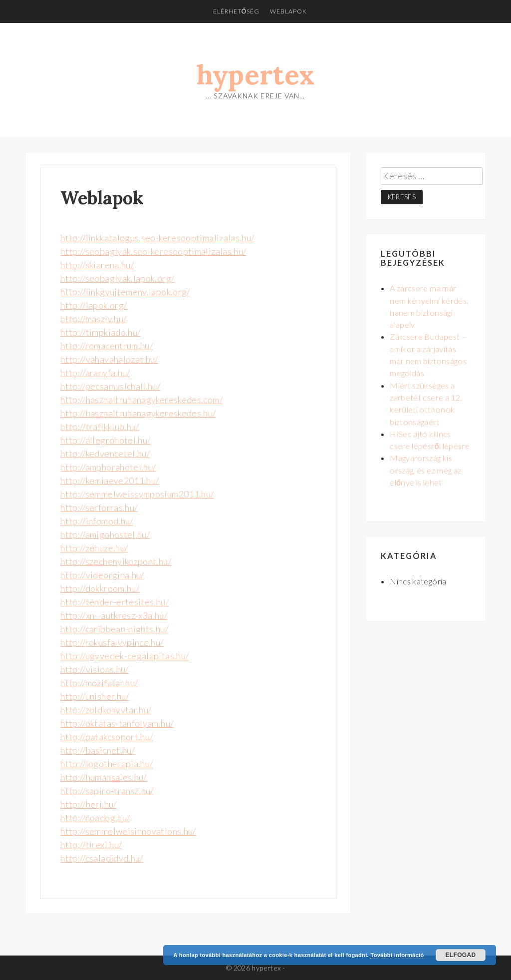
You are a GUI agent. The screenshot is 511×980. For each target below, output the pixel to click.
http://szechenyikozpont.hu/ (116, 561)
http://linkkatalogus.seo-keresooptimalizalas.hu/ (157, 238)
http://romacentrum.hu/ (107, 346)
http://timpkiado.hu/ (100, 332)
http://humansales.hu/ (104, 777)
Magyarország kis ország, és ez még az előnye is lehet (425, 470)
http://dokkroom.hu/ (100, 588)
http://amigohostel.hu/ (105, 534)
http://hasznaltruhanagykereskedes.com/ (141, 400)
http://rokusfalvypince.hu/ (112, 642)
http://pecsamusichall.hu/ (110, 386)
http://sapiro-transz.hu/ (107, 791)
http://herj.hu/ (88, 804)
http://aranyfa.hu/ (95, 373)
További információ (397, 955)
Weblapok (288, 11)
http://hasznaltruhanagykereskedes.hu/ (138, 413)
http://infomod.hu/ (97, 521)
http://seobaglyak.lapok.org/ (117, 278)
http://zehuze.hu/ (94, 548)
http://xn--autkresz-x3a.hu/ (114, 615)
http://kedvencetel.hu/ (105, 454)
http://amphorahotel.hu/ (108, 467)
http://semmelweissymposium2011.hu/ (137, 494)
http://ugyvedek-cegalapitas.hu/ (125, 656)
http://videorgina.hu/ (102, 575)
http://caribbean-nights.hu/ (114, 629)
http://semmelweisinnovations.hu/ (128, 831)
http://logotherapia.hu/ (107, 764)
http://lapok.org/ (94, 305)
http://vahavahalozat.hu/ (109, 359)
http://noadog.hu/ (95, 818)
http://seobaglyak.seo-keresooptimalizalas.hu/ (153, 251)
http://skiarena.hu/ (97, 265)
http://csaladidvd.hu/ (102, 858)
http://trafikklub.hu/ (100, 427)
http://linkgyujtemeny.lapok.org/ (125, 292)
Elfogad (460, 955)
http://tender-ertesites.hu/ (115, 602)
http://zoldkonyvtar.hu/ (106, 710)
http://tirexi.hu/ (91, 845)
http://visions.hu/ (94, 669)
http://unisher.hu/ (95, 696)
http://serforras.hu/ (99, 507)
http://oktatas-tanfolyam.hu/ (117, 723)
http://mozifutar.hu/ (99, 683)
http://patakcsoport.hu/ (107, 737)
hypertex (256, 75)
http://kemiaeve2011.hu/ (110, 481)
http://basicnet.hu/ (98, 750)
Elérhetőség (236, 11)
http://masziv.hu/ (93, 319)
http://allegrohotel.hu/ (105, 440)
